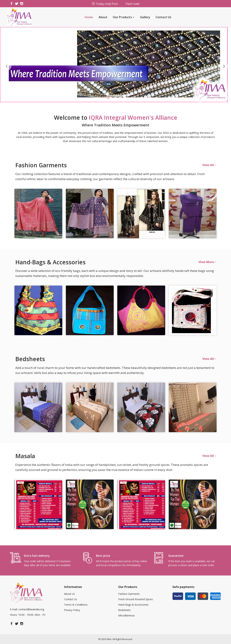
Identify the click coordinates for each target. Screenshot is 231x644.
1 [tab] (108, 97)
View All (209, 165)
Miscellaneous (127, 615)
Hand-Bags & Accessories (133, 605)
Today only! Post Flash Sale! (115, 4)
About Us (69, 594)
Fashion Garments (129, 594)
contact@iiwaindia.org (31, 609)
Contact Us (163, 17)
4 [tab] (123, 97)
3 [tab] (118, 97)
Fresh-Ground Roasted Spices (136, 599)
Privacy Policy (72, 610)
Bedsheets (124, 610)
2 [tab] (113, 97)
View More (207, 262)
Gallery (145, 17)
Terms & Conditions (76, 605)
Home (89, 17)
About (103, 17)
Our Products (122, 17)
